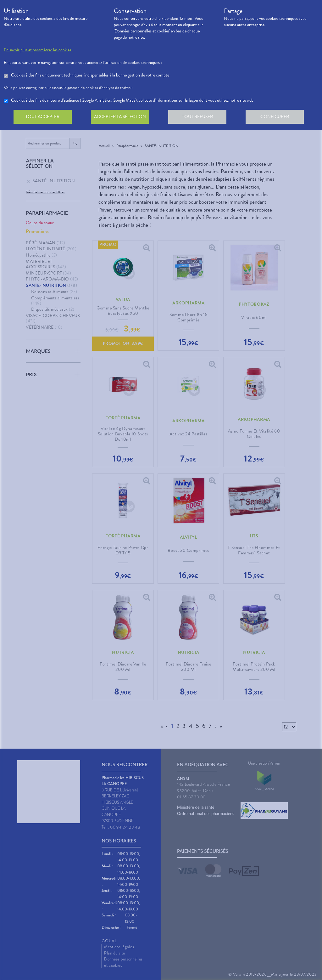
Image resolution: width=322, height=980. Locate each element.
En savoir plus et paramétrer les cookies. (38, 50)
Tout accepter (43, 118)
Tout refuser (200, 118)
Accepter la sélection (122, 118)
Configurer (279, 118)
